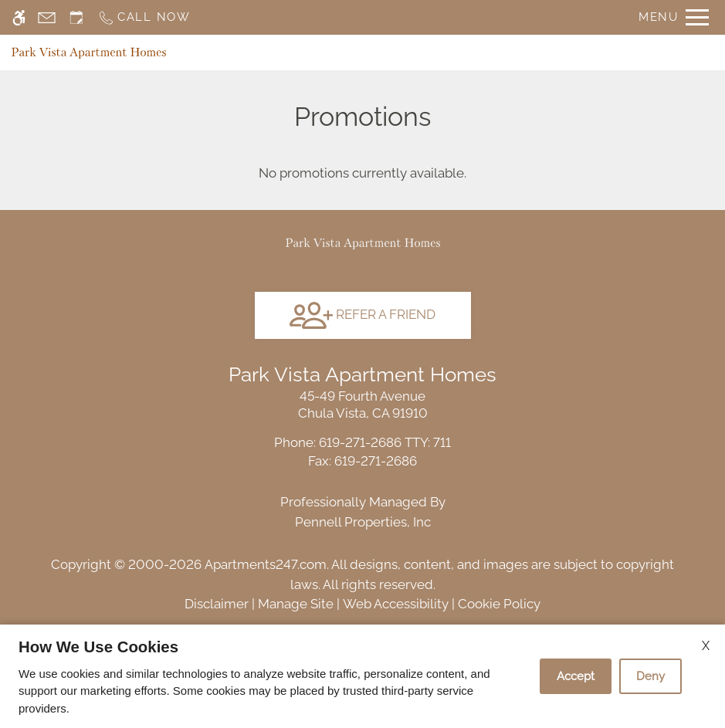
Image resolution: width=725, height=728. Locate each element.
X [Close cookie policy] (706, 646)
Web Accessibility (396, 604)
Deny (650, 676)
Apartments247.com (266, 564)
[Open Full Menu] (674, 17)
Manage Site (296, 604)
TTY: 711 (362, 442)
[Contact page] (47, 17)
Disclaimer (217, 604)
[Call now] (144, 17)
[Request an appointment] (76, 17)
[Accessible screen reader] (19, 17)
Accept (576, 676)
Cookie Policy (499, 604)
